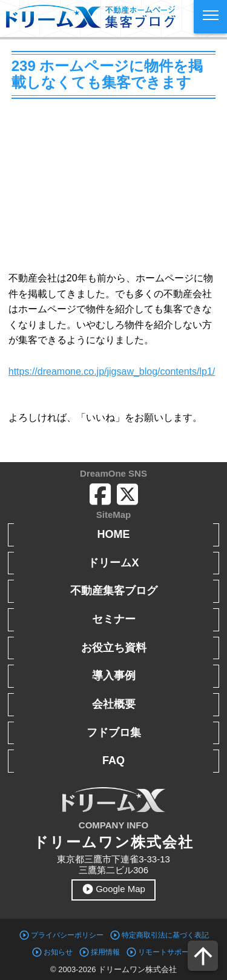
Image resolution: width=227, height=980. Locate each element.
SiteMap (114, 515)
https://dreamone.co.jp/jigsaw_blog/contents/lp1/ (112, 371)
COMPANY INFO (113, 825)
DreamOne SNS (113, 473)
